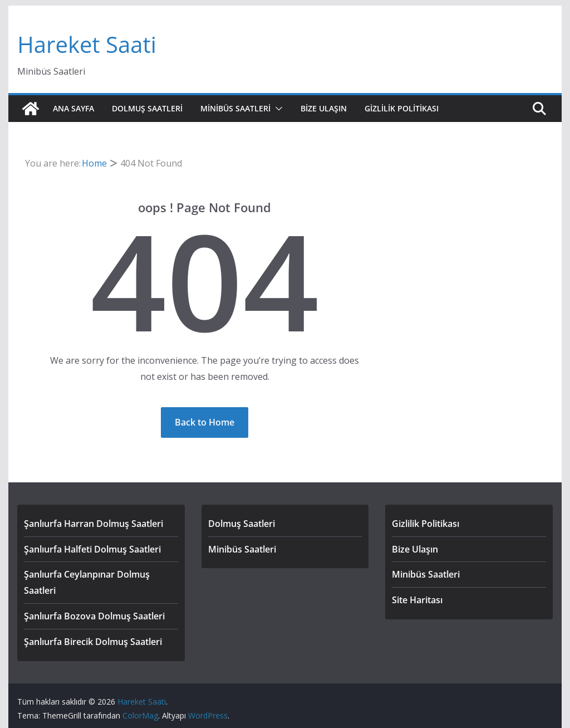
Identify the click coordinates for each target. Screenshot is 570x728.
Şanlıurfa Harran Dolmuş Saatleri (94, 524)
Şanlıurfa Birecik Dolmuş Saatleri (93, 642)
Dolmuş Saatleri (147, 108)
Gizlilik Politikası (402, 108)
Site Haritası (417, 600)
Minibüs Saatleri (235, 108)
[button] (277, 109)
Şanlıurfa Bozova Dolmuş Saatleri (94, 616)
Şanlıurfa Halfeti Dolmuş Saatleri (92, 549)
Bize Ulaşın (324, 108)
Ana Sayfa (73, 108)
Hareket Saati (87, 44)
